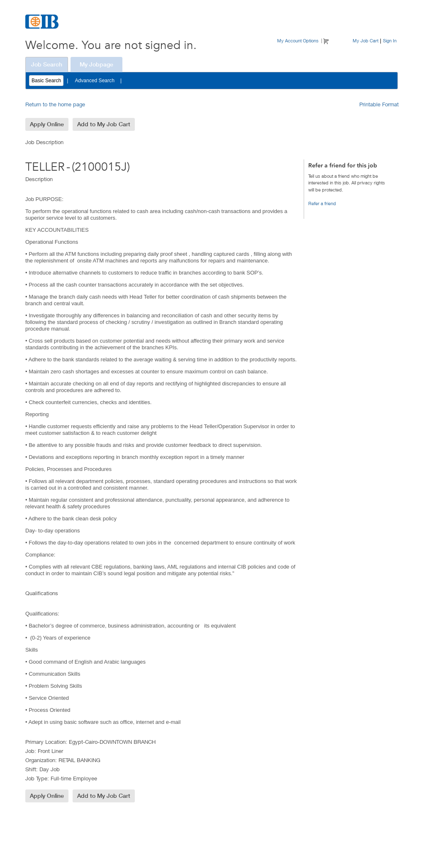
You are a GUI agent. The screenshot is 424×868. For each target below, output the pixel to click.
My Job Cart (366, 40)
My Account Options (298, 40)
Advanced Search (94, 81)
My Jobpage (96, 64)
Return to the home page (55, 104)
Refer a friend (322, 203)
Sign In (390, 40)
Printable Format (379, 104)
